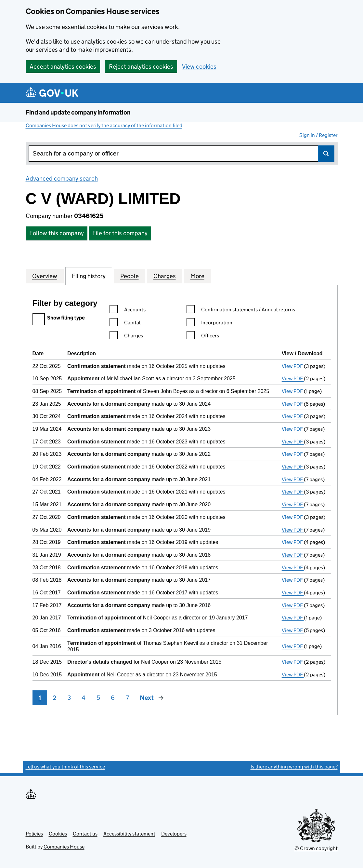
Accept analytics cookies (63, 67)
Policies (34, 834)
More (197, 276)
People (130, 276)
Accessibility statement (129, 834)
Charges (165, 276)
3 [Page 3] (69, 698)
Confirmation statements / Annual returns (241, 311)
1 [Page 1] (40, 698)
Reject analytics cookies (141, 67)
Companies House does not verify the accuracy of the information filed (104, 125)
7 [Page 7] (127, 698)
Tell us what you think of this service (65, 767)
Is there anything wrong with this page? (294, 767)
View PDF (293, 366)
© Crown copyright (316, 848)
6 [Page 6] (113, 698)
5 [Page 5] (98, 698)
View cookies (199, 67)
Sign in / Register (318, 135)
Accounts (128, 311)
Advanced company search (62, 178)
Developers (174, 834)
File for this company (120, 233)
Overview (45, 276)
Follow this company (57, 233)
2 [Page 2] (54, 698)
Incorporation (209, 324)
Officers (203, 337)
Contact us (85, 834)
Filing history (89, 276)
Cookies (58, 834)
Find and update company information (78, 112)
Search (326, 154)
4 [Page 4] (84, 698)
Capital (125, 324)
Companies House (64, 847)
